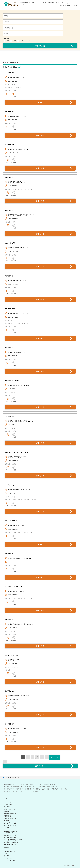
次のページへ (55, 757)
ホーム (5, 778)
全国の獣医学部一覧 (10, 818)
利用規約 (7, 821)
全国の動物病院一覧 (10, 814)
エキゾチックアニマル (24, 40)
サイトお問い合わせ (10, 825)
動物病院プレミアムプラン (12, 835)
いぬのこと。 (8, 853)
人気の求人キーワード (11, 809)
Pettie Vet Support (10, 844)
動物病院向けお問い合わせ (12, 842)
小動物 (8, 40)
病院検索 (68, 4)
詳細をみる (40, 102)
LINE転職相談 (8, 804)
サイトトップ (8, 802)
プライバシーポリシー (11, 823)
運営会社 (7, 828)
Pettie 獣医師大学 (10, 851)
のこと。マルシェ (10, 860)
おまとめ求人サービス (11, 838)
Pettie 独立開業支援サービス (13, 840)
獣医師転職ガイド (10, 816)
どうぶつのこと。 (10, 858)
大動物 (14, 40)
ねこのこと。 (8, 856)
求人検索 (62, 4)
